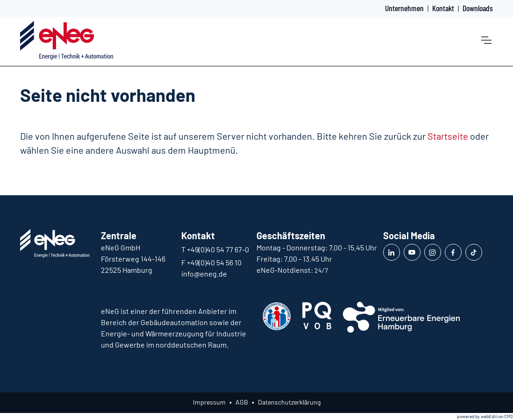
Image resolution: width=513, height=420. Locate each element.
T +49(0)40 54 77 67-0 (215, 249)
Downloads (478, 8)
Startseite (448, 136)
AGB (242, 402)
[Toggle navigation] (486, 40)
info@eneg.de (204, 274)
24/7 (321, 270)
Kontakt (443, 8)
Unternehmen (404, 8)
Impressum (209, 402)
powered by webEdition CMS (485, 416)
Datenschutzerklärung (289, 402)
